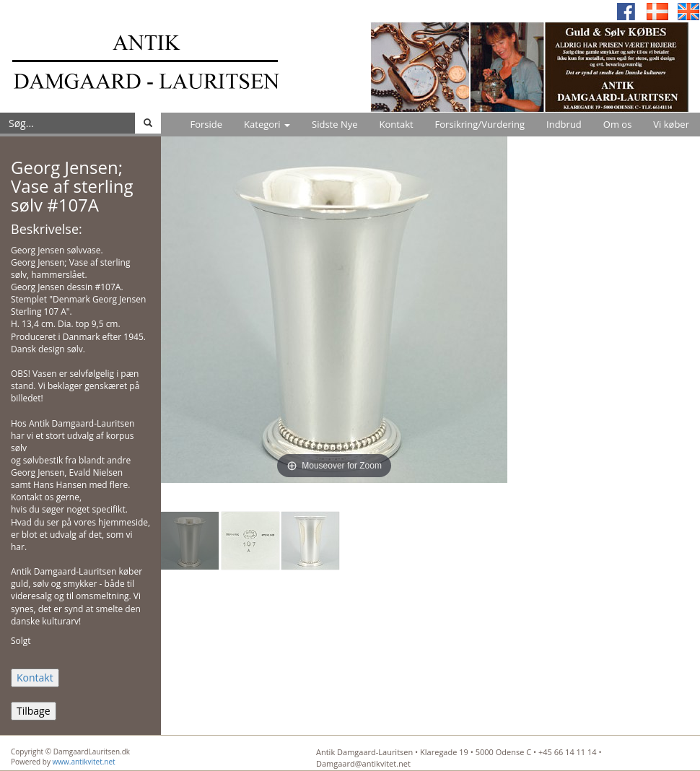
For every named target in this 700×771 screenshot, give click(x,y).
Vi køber (671, 124)
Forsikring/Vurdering (480, 124)
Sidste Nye (334, 124)
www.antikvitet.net (84, 762)
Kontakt (397, 124)
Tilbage (34, 711)
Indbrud (564, 124)
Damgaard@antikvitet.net (363, 763)
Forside (206, 124)
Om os (618, 124)
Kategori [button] (267, 124)
